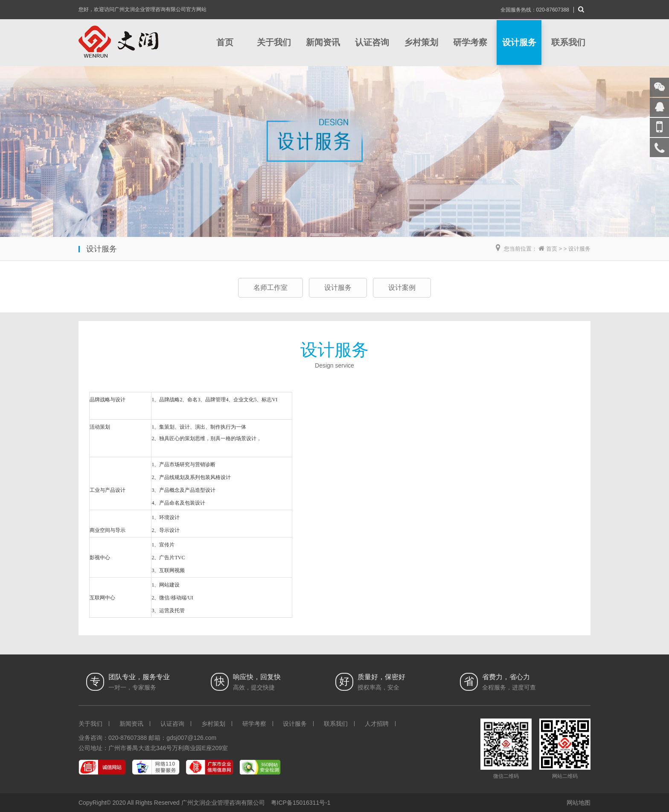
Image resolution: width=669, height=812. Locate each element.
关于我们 (274, 42)
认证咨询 (372, 42)
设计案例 (402, 288)
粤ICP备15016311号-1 (301, 803)
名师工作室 (271, 288)
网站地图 (579, 803)
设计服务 (519, 42)
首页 (225, 42)
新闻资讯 (323, 42)
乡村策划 (421, 42)
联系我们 (568, 42)
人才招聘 (377, 724)
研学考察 (470, 42)
